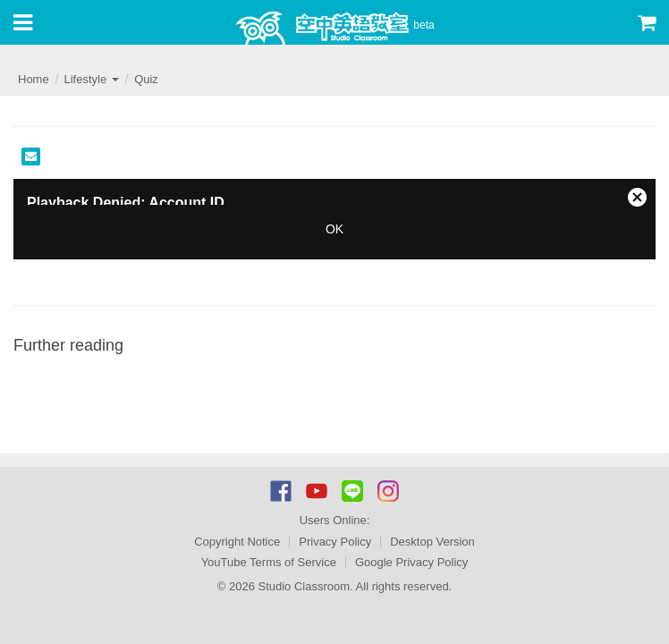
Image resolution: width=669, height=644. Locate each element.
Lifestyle (91, 79)
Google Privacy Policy (411, 562)
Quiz (146, 79)
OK (334, 229)
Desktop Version (432, 542)
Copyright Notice (237, 542)
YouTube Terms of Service (269, 562)
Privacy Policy (335, 542)
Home (34, 79)
